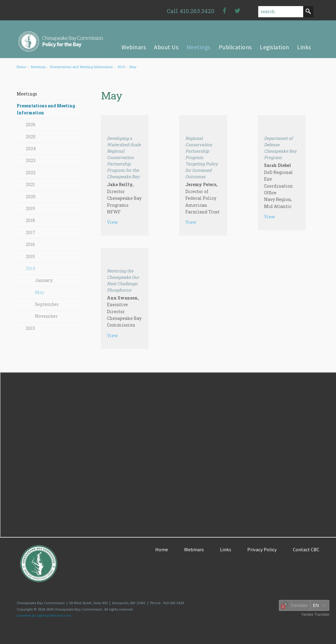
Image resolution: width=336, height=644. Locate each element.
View (112, 222)
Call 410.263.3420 (191, 11)
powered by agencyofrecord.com (44, 615)
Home (21, 67)
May (133, 67)
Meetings (38, 67)
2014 (121, 67)
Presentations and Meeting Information (81, 67)
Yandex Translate (315, 615)
